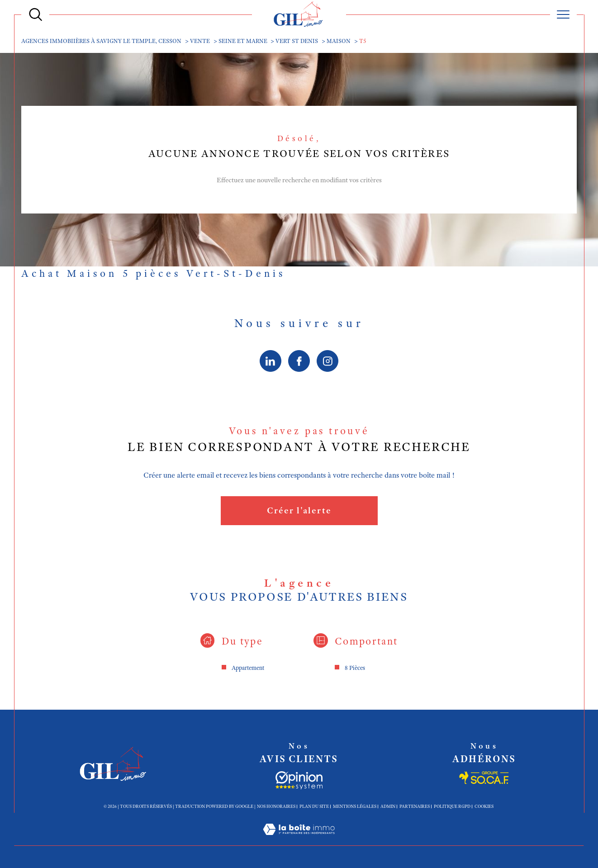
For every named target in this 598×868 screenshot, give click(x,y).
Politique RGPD (452, 806)
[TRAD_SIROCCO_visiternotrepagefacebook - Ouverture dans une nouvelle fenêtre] (299, 361)
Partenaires (415, 806)
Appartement (248, 668)
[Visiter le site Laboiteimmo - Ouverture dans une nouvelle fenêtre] (299, 840)
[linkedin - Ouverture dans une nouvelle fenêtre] (271, 361)
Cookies (484, 806)
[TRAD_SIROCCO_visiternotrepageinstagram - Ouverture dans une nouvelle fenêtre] (328, 361)
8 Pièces (355, 668)
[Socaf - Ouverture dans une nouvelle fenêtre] (299, 780)
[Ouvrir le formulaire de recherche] (36, 14)
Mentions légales (355, 806)
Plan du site (314, 806)
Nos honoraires (276, 806)
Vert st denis (297, 41)
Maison (339, 41)
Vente (200, 41)
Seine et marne (243, 41)
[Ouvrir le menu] (563, 14)
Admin (388, 806)
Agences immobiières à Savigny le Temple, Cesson (101, 41)
